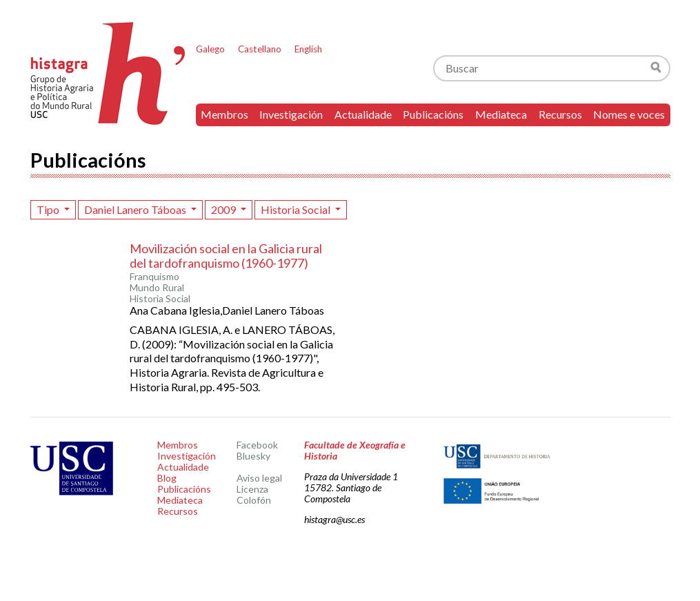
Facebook (257, 445)
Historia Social (297, 209)
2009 (224, 209)
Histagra (108, 73)
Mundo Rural (157, 288)
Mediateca (501, 114)
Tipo (49, 209)
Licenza (252, 489)
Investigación (291, 114)
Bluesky (253, 456)
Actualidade (363, 114)
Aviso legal (259, 478)
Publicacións (433, 114)
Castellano (260, 49)
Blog (167, 478)
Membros (224, 114)
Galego (210, 49)
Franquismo (154, 277)
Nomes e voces (629, 114)
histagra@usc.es (334, 519)
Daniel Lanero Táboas (136, 209)
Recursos (560, 114)
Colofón (254, 500)
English (308, 49)
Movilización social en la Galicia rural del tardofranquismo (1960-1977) (226, 256)
